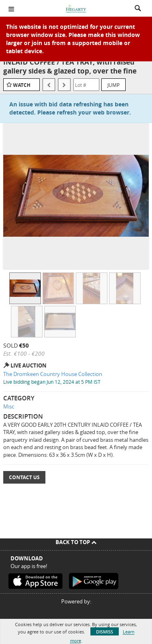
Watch (22, 85)
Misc (9, 406)
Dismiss (105, 632)
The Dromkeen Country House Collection (53, 374)
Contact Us (24, 477)
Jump (113, 85)
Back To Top (76, 542)
